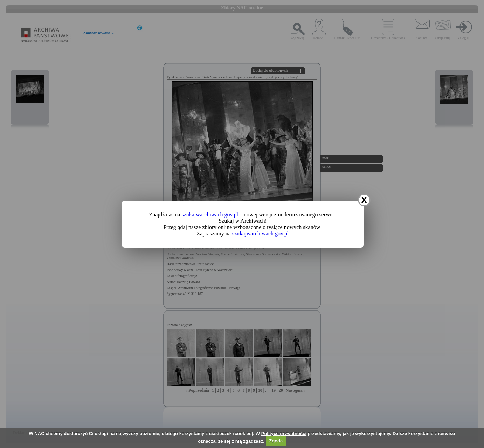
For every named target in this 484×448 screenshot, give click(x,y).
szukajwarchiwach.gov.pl (210, 215)
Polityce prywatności (284, 433)
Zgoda (276, 441)
